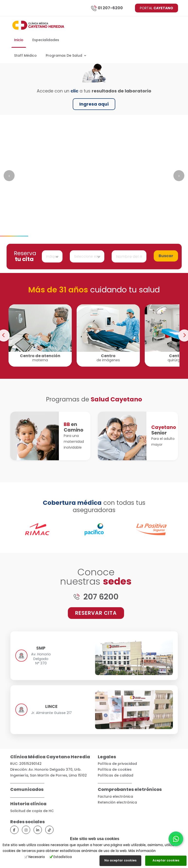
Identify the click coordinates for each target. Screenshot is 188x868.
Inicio (19, 40)
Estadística (63, 857)
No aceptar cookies (120, 860)
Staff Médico (25, 55)
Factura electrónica (115, 796)
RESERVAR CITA (96, 613)
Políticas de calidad (116, 775)
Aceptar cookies (166, 860)
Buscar (166, 256)
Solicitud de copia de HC (32, 811)
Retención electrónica (117, 802)
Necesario (37, 857)
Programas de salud (66, 55)
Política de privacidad (117, 764)
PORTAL (157, 8)
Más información (142, 851)
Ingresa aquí (94, 104)
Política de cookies (115, 769)
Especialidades (46, 40)
